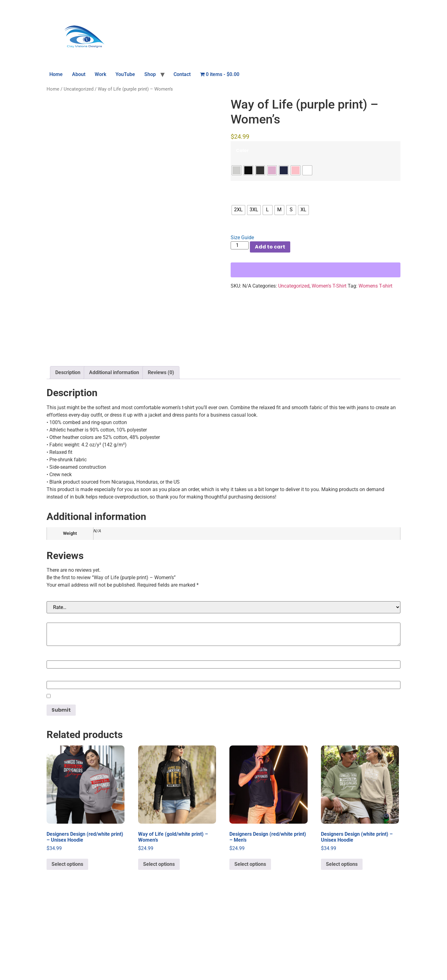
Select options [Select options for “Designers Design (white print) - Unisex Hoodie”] (342, 945)
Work (100, 74)
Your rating (62, 677)
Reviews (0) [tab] (161, 453)
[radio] (237, 170)
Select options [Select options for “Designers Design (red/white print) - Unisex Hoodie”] (67, 945)
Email (55, 757)
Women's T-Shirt (329, 286)
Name (56, 736)
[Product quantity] (240, 245)
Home (56, 74)
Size (241, 190)
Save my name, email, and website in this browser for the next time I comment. (148, 777)
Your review (63, 698)
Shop (150, 74)
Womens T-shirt (375, 286)
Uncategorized (79, 89)
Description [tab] (68, 453)
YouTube (125, 74)
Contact (182, 74)
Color (242, 150)
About (79, 74)
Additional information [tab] (114, 453)
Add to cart (270, 247)
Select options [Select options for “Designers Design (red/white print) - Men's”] (250, 945)
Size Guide (242, 237)
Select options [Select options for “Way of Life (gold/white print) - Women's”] (159, 945)
